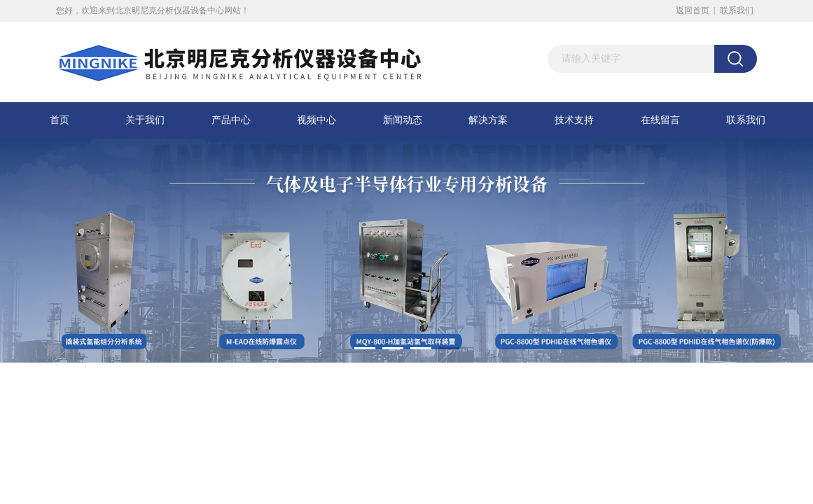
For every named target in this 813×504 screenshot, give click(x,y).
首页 (60, 120)
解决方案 (488, 120)
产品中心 (231, 120)
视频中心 (317, 120)
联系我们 (737, 10)
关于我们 (145, 120)
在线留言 (660, 120)
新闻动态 (403, 120)
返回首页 (693, 10)
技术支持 (574, 120)
